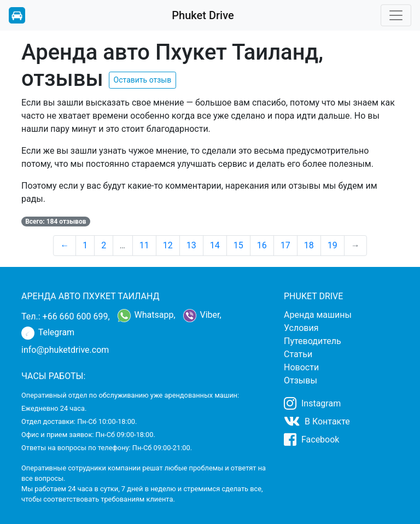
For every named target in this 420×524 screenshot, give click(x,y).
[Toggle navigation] (396, 15)
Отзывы (301, 380)
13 (191, 245)
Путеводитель (313, 341)
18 (309, 245)
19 (332, 245)
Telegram (48, 333)
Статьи (298, 354)
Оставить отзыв (143, 80)
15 (238, 245)
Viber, (202, 316)
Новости (301, 367)
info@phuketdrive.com (65, 350)
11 (144, 245)
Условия (301, 328)
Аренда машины (318, 315)
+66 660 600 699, (76, 316)
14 (215, 245)
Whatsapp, (147, 316)
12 (168, 245)
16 (262, 245)
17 (285, 245)
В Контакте (317, 421)
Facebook (311, 439)
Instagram (312, 403)
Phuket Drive (203, 15)
